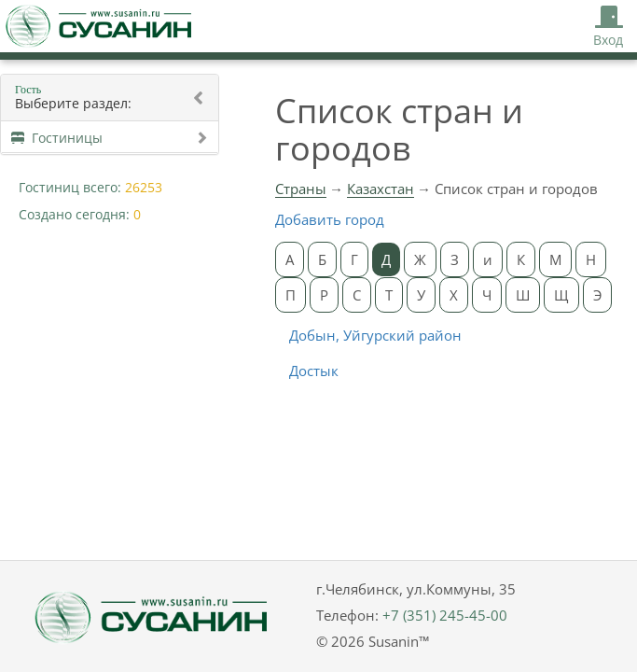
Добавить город (330, 219)
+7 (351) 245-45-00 (445, 615)
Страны (301, 189)
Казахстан (381, 189)
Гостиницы (110, 138)
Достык (314, 371)
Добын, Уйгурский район (375, 335)
